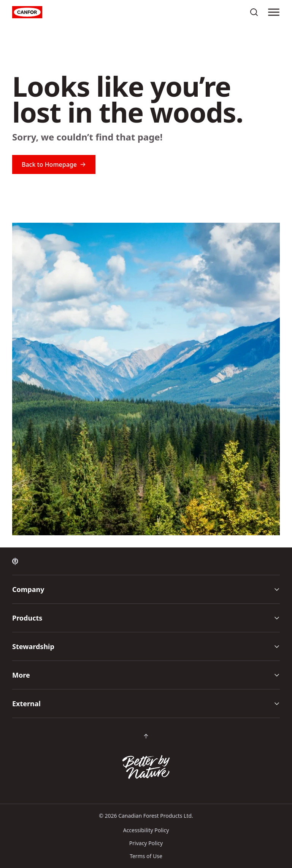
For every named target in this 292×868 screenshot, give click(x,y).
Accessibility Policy (146, 830)
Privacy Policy (146, 843)
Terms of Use (146, 856)
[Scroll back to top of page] (146, 736)
